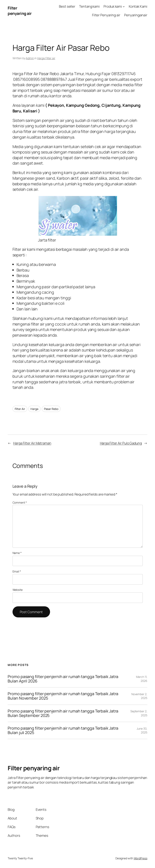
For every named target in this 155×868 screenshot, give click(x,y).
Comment (20, 502)
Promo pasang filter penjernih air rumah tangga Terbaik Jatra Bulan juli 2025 (63, 730)
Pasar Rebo (51, 409)
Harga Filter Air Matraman (32, 443)
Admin (30, 58)
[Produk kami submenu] (124, 6)
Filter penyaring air (20, 11)
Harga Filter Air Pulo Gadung (121, 443)
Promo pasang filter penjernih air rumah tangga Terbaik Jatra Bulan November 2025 (63, 696)
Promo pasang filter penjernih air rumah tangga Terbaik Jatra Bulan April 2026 (63, 679)
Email (17, 571)
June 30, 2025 (142, 731)
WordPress (141, 858)
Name (17, 553)
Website (18, 590)
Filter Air (20, 409)
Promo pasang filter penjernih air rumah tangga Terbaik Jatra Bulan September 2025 (63, 713)
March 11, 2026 (142, 679)
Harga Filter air (46, 58)
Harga (34, 409)
